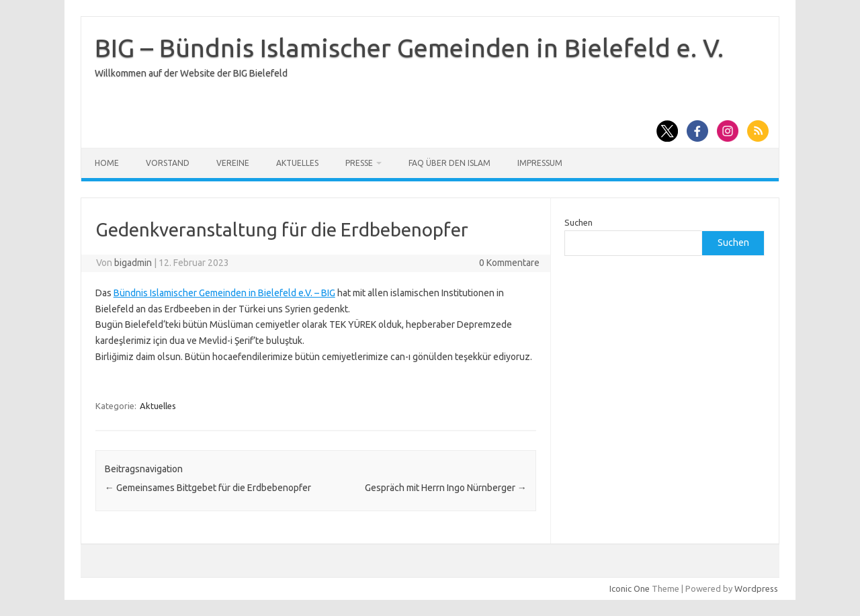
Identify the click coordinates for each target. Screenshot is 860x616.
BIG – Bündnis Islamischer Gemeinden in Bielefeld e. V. (409, 48)
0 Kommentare (509, 263)
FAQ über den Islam (449, 163)
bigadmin (133, 263)
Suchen (578, 222)
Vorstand (168, 163)
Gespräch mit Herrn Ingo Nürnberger (446, 488)
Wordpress (756, 588)
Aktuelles (297, 163)
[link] (224, 293)
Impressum (540, 163)
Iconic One (630, 588)
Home (107, 163)
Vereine (233, 163)
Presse (359, 163)
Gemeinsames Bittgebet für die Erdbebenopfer (208, 488)
